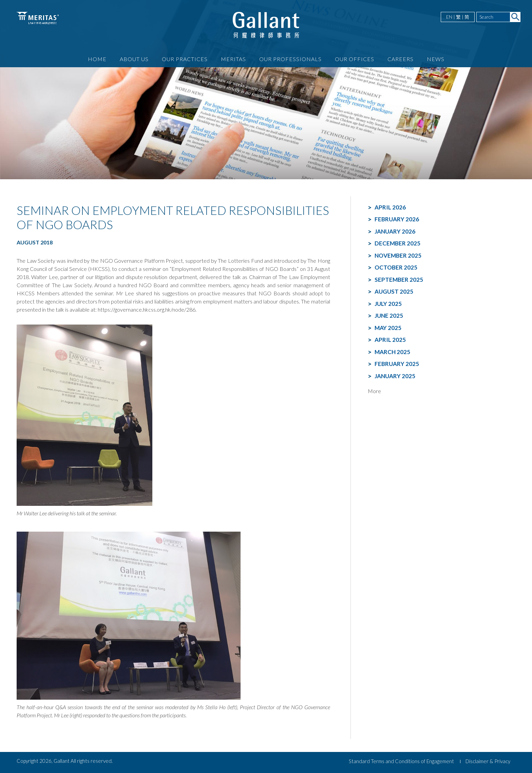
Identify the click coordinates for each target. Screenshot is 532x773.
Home (97, 59)
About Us (134, 59)
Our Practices (185, 59)
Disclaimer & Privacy (488, 761)
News (436, 59)
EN (449, 17)
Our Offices (355, 59)
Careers (401, 59)
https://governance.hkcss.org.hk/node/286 (147, 309)
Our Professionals (290, 59)
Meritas (233, 59)
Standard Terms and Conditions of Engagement (401, 761)
